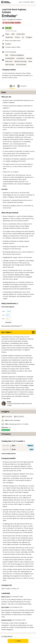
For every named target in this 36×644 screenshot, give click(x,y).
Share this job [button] (7, 636)
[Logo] (6, 2)
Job (12, 86)
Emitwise (6, 12)
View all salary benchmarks (11, 326)
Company (22, 86)
